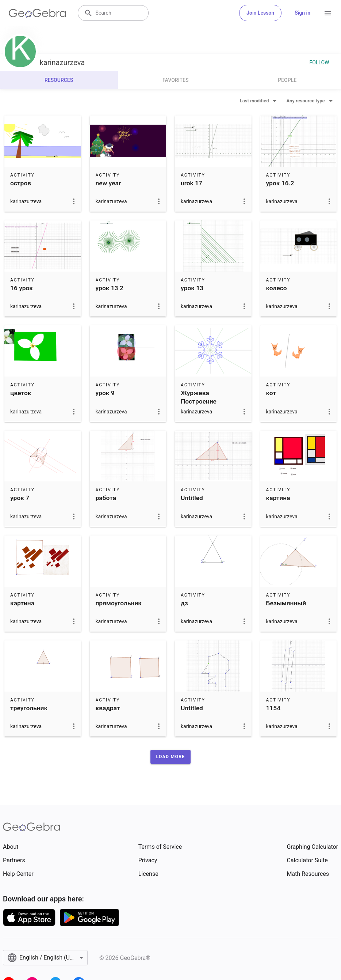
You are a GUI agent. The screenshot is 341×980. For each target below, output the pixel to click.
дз (184, 603)
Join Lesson (260, 13)
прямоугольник (119, 603)
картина (278, 498)
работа (106, 498)
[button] (171, 757)
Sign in (302, 13)
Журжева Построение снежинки (199, 401)
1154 (273, 708)
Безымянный (286, 603)
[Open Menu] (328, 13)
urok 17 (191, 183)
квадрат (108, 708)
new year (108, 183)
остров (21, 183)
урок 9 (105, 393)
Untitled (192, 498)
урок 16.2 (280, 183)
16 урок (22, 288)
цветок (21, 393)
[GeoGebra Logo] (37, 13)
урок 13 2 (110, 288)
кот (271, 393)
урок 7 (20, 498)
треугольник (29, 708)
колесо (277, 288)
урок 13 (192, 288)
